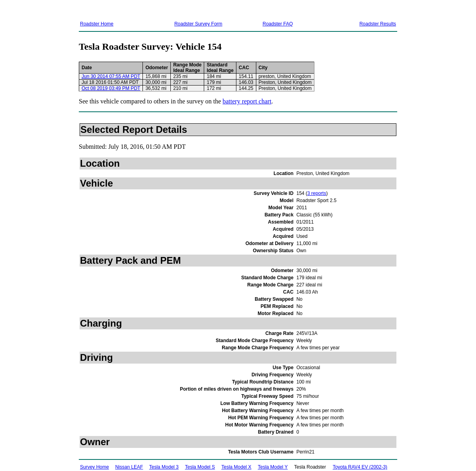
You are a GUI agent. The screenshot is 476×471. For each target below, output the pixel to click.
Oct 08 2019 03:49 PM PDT (111, 88)
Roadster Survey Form (198, 24)
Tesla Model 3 (164, 467)
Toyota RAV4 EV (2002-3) (360, 467)
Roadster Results (378, 24)
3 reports (317, 193)
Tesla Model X (236, 467)
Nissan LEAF (129, 467)
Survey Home (95, 467)
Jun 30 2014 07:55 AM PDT (111, 76)
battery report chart (247, 101)
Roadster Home (97, 24)
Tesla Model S (200, 467)
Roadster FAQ (278, 24)
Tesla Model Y (273, 467)
